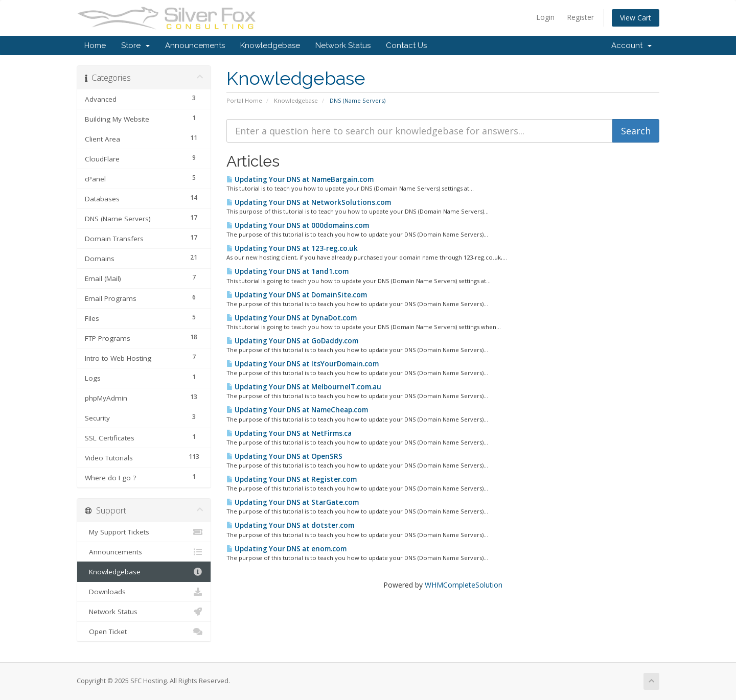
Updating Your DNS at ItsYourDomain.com (303, 364)
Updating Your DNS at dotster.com (290, 525)
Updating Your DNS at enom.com (286, 549)
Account (631, 45)
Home (95, 45)
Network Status (343, 45)
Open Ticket (144, 632)
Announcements (195, 45)
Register (580, 17)
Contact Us (406, 45)
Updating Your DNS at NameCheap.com (297, 410)
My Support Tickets (144, 532)
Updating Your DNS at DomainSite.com (297, 295)
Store (135, 45)
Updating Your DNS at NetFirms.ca (289, 433)
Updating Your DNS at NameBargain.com (300, 179)
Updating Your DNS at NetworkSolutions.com (309, 202)
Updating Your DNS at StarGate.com (293, 502)
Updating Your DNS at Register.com (292, 479)
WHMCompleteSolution (464, 585)
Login (545, 17)
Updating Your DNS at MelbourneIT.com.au (304, 387)
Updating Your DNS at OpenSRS (284, 456)
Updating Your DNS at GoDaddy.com (292, 341)
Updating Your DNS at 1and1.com (287, 271)
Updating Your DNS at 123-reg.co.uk (292, 248)
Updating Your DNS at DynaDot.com (292, 318)
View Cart (636, 18)
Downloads (144, 592)
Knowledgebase (270, 45)
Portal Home (244, 100)
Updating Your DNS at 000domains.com (298, 225)
